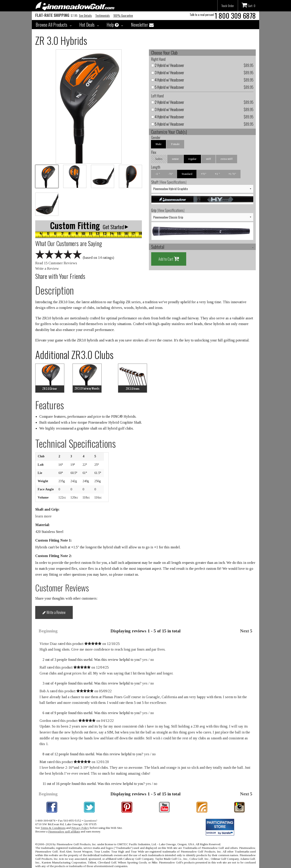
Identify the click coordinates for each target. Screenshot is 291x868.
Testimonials (103, 15)
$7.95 (56, 15)
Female (175, 144)
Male (158, 144)
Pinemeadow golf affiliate (64, 831)
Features (50, 405)
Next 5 (246, 631)
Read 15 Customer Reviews (56, 263)
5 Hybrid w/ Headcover (168, 87)
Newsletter (142, 25)
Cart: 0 (248, 5)
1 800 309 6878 (235, 16)
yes (145, 660)
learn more (43, 516)
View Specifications (173, 182)
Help (113, 25)
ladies (159, 159)
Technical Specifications (75, 443)
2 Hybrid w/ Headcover (168, 65)
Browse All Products (51, 25)
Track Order (228, 6)
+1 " (217, 174)
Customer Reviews (62, 588)
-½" (171, 174)
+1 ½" (232, 174)
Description (55, 290)
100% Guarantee (123, 15)
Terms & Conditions (53, 828)
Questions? (90, 821)
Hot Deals (87, 25)
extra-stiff (227, 159)
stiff (208, 159)
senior (175, 159)
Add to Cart (169, 259)
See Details (85, 15)
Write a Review (47, 269)
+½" (204, 174)
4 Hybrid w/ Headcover (168, 80)
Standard (187, 174)
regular (192, 159)
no (152, 660)
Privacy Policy (80, 828)
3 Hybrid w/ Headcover (168, 73)
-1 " (158, 174)
